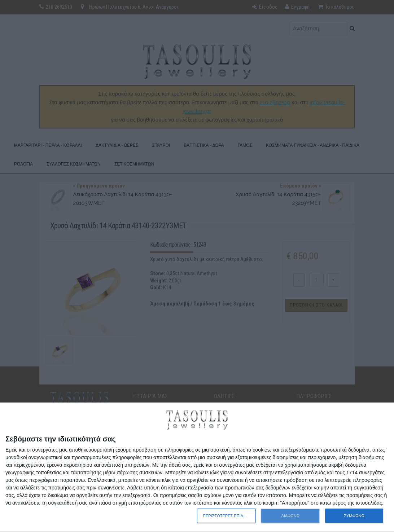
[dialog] (197, 467)
